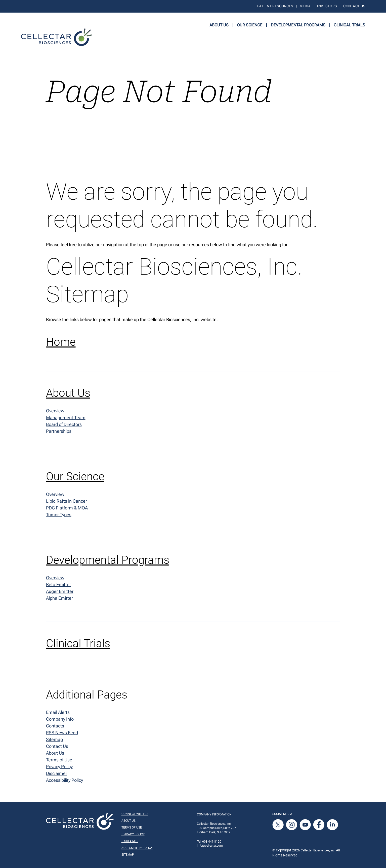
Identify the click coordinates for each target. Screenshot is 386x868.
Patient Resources (275, 6)
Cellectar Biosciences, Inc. (318, 850)
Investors (327, 6)
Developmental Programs (298, 25)
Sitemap (54, 739)
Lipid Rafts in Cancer (67, 501)
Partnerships (59, 431)
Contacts (55, 726)
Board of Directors (64, 424)
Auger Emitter (60, 591)
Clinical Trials (349, 25)
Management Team (66, 418)
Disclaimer (57, 773)
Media (305, 6)
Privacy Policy (59, 767)
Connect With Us (135, 814)
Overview (55, 410)
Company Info (60, 719)
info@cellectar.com (210, 846)
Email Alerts (58, 712)
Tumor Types (59, 515)
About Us (219, 25)
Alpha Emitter (59, 598)
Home (61, 342)
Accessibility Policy (65, 780)
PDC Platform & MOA (67, 508)
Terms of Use (59, 760)
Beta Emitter (58, 584)
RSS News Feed (62, 733)
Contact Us (354, 6)
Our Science (250, 25)
